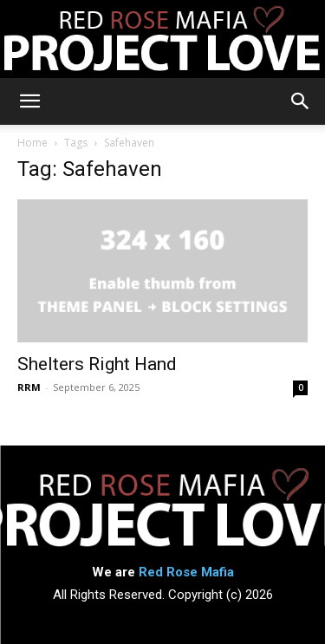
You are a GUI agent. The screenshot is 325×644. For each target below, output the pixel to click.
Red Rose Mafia (186, 572)
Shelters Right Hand (97, 364)
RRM (29, 387)
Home (32, 143)
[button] (29, 101)
